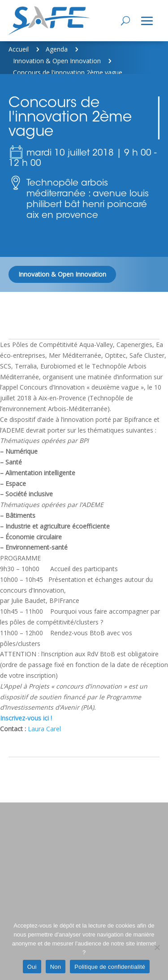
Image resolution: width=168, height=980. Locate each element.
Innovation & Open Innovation (57, 61)
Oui (32, 967)
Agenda (57, 49)
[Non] (157, 947)
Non (56, 967)
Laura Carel (44, 729)
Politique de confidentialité (110, 967)
